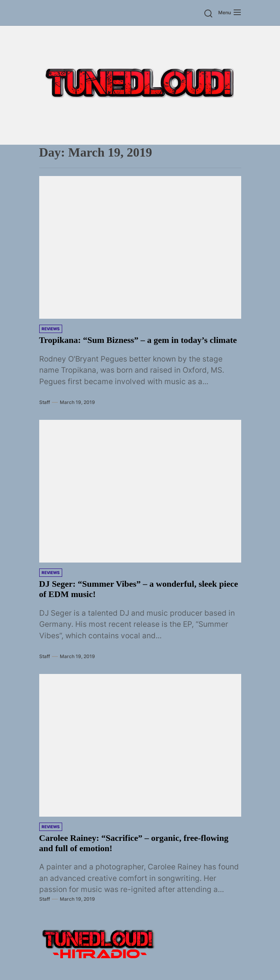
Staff (45, 402)
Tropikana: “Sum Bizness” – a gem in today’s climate (138, 340)
